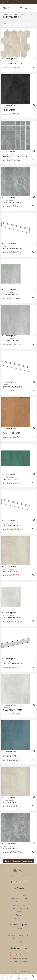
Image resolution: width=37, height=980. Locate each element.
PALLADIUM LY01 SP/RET (13, 615)
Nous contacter (18, 939)
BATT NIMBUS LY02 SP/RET (14, 246)
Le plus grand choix (18, 958)
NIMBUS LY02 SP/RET (12, 292)
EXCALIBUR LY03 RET (12, 846)
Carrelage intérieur (18, 905)
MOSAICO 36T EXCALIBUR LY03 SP (16, 154)
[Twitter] (11, 882)
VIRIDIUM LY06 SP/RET (12, 477)
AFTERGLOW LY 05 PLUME (12, 64)
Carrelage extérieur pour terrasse (19, 899)
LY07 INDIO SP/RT (11, 754)
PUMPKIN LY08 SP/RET (12, 431)
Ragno (18, 915)
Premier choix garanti (19, 952)
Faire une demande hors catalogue (18, 861)
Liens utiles (5, 2)
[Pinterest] (26, 882)
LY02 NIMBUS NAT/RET (12, 339)
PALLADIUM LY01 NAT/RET (13, 708)
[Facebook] (16, 882)
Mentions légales (18, 974)
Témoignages (19, 932)
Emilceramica (19, 918)
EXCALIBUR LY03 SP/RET (13, 200)
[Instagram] (21, 882)
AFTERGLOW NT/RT (11, 800)
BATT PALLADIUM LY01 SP (13, 662)
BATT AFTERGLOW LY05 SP (14, 385)
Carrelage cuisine (18, 902)
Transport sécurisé (18, 961)
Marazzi (19, 912)
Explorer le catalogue (18, 892)
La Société (18, 929)
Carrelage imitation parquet (18, 908)
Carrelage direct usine (19, 955)
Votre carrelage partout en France (19, 935)
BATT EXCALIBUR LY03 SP (13, 523)
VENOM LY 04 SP (11, 108)
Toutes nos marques (19, 895)
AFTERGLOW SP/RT (11, 569)
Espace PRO (19, 942)
